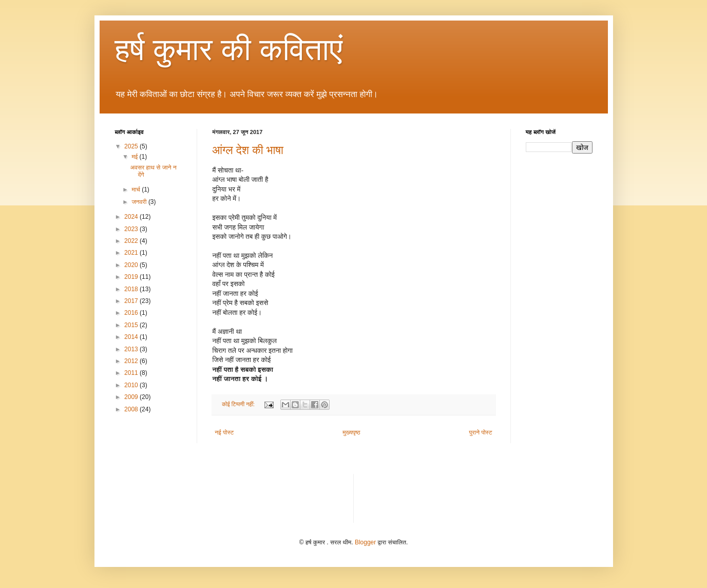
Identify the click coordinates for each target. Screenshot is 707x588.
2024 (132, 217)
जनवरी (140, 202)
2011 (132, 373)
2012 (132, 361)
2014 (132, 337)
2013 (132, 349)
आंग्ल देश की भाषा (248, 150)
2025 (132, 146)
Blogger (365, 542)
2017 (132, 301)
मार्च (137, 189)
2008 (132, 409)
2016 (132, 313)
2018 (132, 289)
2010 (132, 385)
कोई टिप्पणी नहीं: (239, 404)
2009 (132, 397)
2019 (132, 277)
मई (135, 157)
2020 (132, 265)
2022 (132, 241)
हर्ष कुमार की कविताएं (229, 50)
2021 (132, 253)
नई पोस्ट (225, 432)
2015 (132, 325)
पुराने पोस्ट (481, 432)
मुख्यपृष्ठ (351, 432)
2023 (132, 229)
